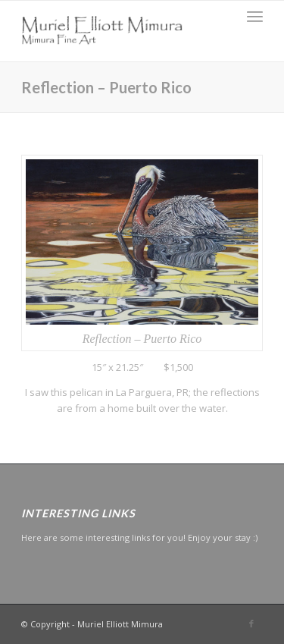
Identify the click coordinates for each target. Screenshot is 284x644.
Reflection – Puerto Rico (106, 87)
